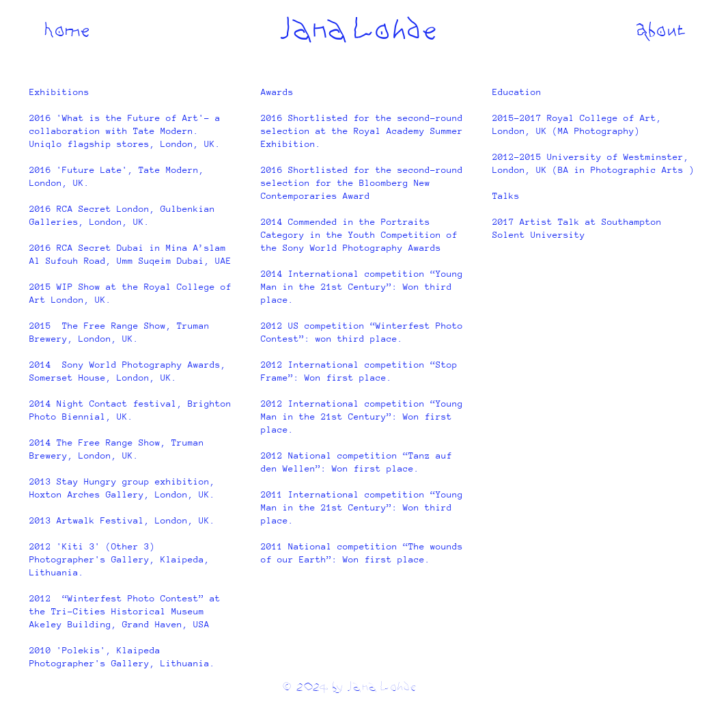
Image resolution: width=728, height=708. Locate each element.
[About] (661, 29)
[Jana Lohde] (357, 29)
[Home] (67, 29)
